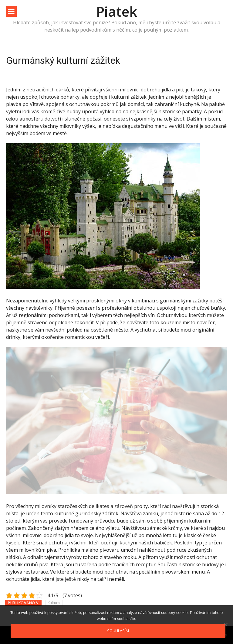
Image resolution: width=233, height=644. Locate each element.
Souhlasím (118, 631)
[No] (225, 625)
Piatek (117, 11)
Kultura (54, 603)
